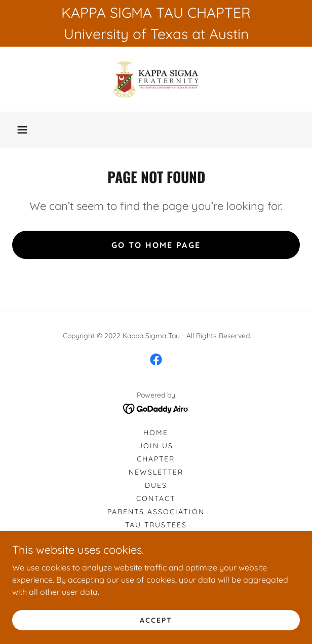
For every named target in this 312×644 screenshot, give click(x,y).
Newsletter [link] (156, 472)
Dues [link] (156, 485)
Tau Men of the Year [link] (156, 538)
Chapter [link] (156, 459)
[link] (156, 79)
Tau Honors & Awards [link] (156, 551)
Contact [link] (156, 498)
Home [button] (156, 433)
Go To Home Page (156, 245)
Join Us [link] (156, 446)
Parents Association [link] (156, 512)
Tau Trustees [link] (156, 525)
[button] (22, 130)
